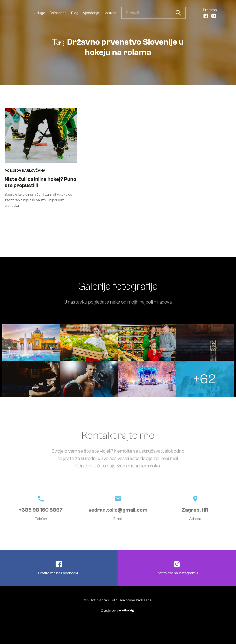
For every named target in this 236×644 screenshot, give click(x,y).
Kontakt (110, 13)
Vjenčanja (91, 13)
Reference (58, 13)
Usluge (40, 13)
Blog (75, 13)
